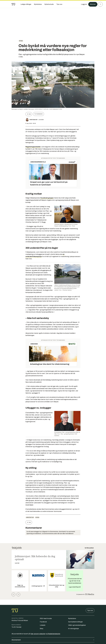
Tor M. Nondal (16, 627)
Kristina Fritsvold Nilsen (20, 620)
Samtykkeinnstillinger (75, 622)
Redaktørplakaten (54, 634)
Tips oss (90, 610)
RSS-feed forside (46, 618)
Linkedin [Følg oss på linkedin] (43, 625)
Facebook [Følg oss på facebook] (43, 622)
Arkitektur (30, 517)
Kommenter (39, 114)
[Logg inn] (84, 4)
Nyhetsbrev (72, 618)
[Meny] (100, 4)
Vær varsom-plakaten (38, 634)
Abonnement (53, 640)
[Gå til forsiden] (13, 4)
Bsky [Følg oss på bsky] (42, 629)
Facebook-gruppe (47, 198)
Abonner (93, 4)
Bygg (21, 41)
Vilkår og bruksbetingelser (77, 625)
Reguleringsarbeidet (33, 147)
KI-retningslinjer (74, 629)
